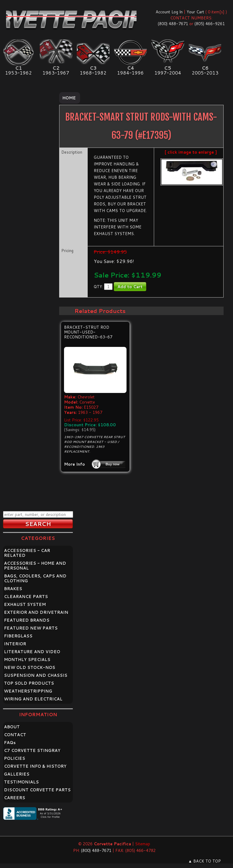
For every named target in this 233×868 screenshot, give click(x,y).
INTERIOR (15, 644)
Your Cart (195, 12)
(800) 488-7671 (173, 24)
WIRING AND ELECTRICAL (33, 699)
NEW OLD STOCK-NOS (30, 667)
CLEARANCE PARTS (26, 597)
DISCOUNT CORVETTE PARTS (37, 790)
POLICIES (15, 758)
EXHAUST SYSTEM (25, 604)
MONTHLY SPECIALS (27, 660)
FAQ (10, 743)
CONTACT (15, 735)
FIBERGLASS (18, 636)
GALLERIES (17, 774)
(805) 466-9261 (210, 24)
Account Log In (169, 12)
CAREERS (15, 798)
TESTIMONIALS (21, 782)
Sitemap (143, 844)
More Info (74, 464)
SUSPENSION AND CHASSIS (36, 675)
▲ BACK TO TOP (204, 861)
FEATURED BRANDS (27, 620)
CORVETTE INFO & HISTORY (35, 766)
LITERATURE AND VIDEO (32, 652)
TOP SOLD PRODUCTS (29, 683)
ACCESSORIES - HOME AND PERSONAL (35, 566)
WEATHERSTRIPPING (28, 691)
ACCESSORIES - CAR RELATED (27, 553)
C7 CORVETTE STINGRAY (32, 750)
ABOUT (12, 727)
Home (69, 98)
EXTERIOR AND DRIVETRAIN (36, 612)
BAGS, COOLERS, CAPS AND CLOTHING (35, 578)
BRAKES (13, 589)
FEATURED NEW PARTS (31, 628)
